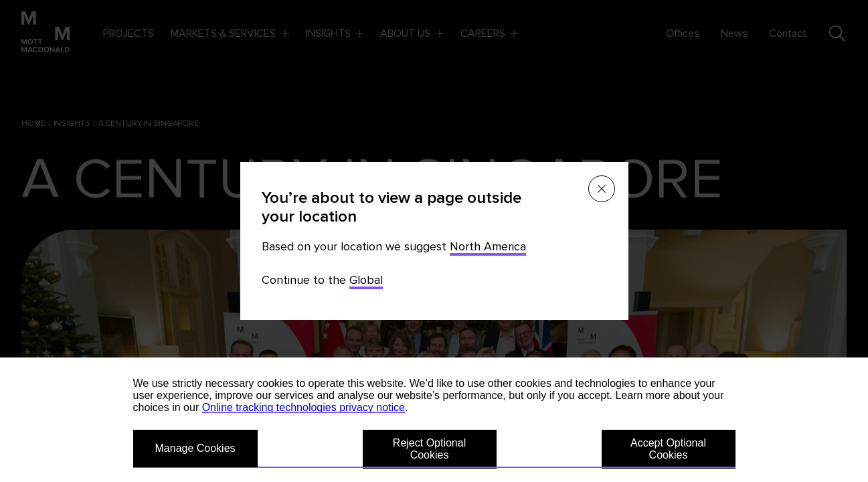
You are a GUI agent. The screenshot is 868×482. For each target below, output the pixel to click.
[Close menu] (602, 189)
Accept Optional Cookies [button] (668, 449)
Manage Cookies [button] (195, 448)
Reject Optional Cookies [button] (429, 449)
